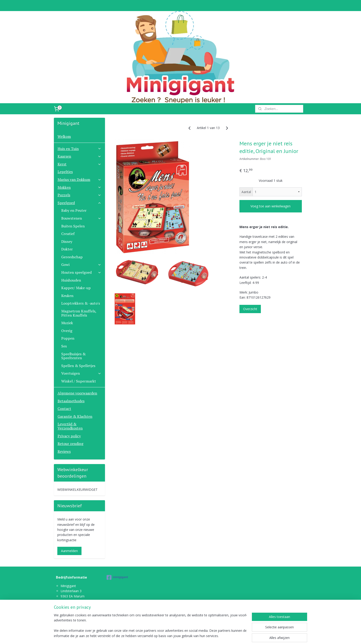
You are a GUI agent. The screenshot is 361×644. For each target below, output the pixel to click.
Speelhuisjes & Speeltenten (73, 356)
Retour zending (70, 444)
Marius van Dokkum (79, 179)
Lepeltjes (65, 172)
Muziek (67, 323)
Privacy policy (69, 436)
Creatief (68, 234)
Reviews (64, 451)
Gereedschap (72, 257)
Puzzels (79, 195)
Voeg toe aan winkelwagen (271, 206)
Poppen (68, 338)
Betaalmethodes (71, 401)
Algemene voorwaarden (77, 393)
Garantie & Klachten (75, 416)
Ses (64, 346)
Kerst (79, 164)
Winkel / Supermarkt (79, 381)
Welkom (64, 136)
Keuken (67, 296)
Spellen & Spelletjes (78, 366)
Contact (64, 409)
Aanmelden (69, 551)
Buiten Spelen (73, 226)
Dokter (67, 249)
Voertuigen (81, 373)
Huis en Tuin (79, 149)
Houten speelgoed (81, 272)
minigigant (117, 577)
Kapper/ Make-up (76, 288)
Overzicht (250, 309)
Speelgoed (79, 203)
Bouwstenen (81, 218)
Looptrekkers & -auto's (81, 303)
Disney (67, 241)
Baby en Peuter (74, 210)
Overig (67, 331)
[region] (150, 626)
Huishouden (71, 280)
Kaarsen (79, 156)
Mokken (79, 187)
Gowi (81, 265)
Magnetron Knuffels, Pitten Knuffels (79, 313)
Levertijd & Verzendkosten (70, 426)
